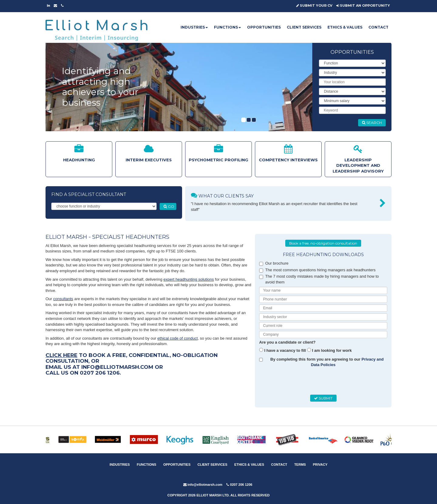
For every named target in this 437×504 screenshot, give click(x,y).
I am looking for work (332, 350)
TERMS (300, 465)
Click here (61, 355)
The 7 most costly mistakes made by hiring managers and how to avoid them (319, 279)
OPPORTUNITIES (264, 27)
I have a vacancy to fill (285, 350)
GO (169, 206)
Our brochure (274, 263)
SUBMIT (323, 398)
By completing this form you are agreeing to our (327, 362)
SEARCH (372, 123)
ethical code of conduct (178, 338)
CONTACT (378, 27)
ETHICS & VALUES (345, 27)
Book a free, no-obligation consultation (323, 243)
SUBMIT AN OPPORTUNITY (363, 5)
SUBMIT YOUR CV (314, 5)
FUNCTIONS (227, 27)
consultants (63, 299)
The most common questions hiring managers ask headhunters (317, 270)
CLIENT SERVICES (304, 27)
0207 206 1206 (239, 485)
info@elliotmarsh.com (203, 485)
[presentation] (307, 381)
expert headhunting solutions (189, 279)
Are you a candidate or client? (287, 342)
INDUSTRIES (194, 27)
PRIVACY (320, 465)
